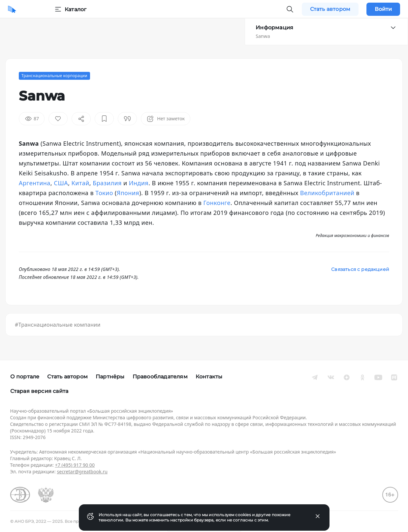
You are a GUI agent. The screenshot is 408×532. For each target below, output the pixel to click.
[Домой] (12, 9)
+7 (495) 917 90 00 (75, 465)
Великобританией (327, 193)
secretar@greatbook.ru (82, 472)
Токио (104, 193)
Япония (128, 193)
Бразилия (107, 183)
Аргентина (35, 183)
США (61, 183)
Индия (139, 183)
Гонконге (217, 203)
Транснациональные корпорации (54, 76)
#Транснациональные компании (58, 325)
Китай (80, 183)
